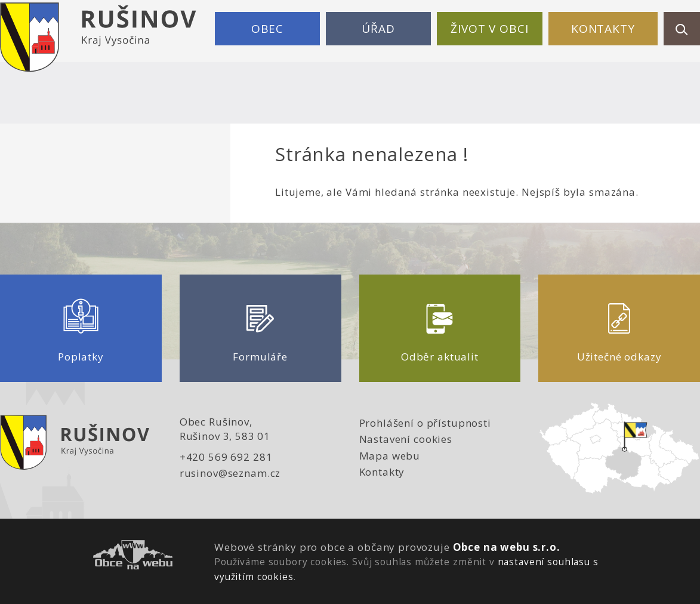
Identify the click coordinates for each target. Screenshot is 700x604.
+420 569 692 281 (226, 457)
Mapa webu (390, 456)
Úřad (378, 29)
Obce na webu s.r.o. (507, 547)
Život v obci (489, 29)
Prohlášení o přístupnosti (425, 423)
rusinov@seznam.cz (230, 473)
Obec (267, 29)
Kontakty (603, 29)
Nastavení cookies (406, 439)
